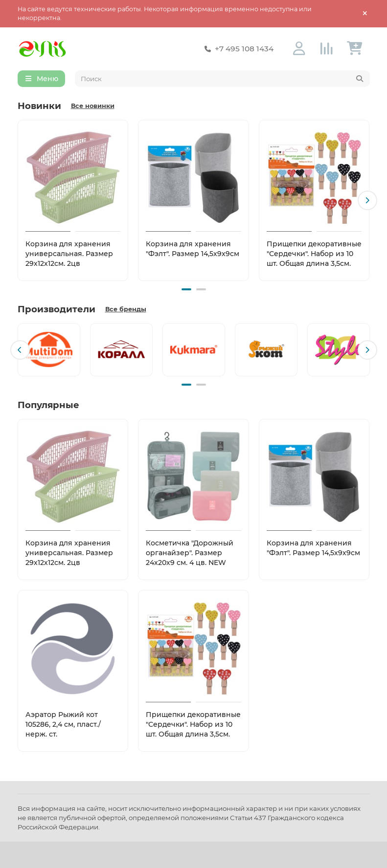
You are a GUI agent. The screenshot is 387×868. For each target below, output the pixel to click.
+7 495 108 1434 (237, 49)
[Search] (222, 79)
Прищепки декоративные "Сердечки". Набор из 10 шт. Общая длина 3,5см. (314, 254)
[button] (367, 201)
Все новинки (93, 106)
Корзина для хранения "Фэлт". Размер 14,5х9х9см (193, 249)
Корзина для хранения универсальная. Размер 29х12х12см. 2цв (69, 254)
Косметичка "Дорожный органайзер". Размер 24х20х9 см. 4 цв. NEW (190, 552)
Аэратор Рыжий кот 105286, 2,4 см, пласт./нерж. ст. (63, 723)
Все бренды (126, 309)
